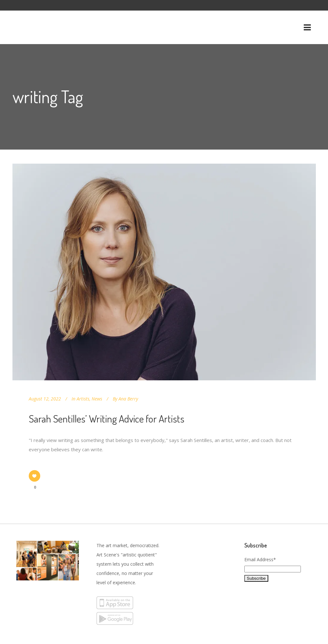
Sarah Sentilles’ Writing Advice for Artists (107, 419)
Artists (83, 399)
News (97, 399)
